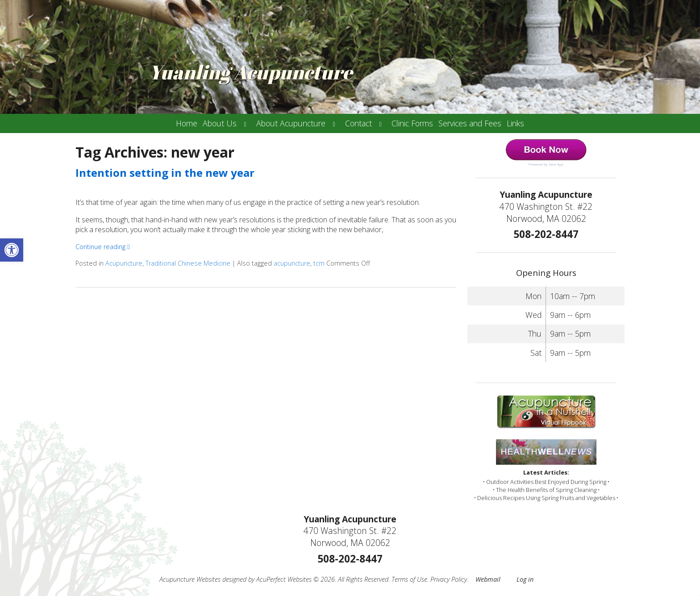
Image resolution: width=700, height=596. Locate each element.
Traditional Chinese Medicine (188, 263)
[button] (12, 250)
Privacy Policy (449, 579)
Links (515, 123)
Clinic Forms (412, 123)
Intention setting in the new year (165, 173)
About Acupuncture (291, 123)
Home (187, 123)
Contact (358, 123)
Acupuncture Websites (190, 579)
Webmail (488, 579)
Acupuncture (124, 263)
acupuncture (292, 263)
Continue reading (102, 247)
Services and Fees (470, 123)
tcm (319, 263)
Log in (525, 579)
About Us (220, 123)
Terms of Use (409, 579)
